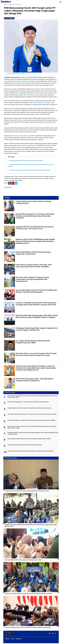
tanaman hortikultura (28, 95)
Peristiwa (16, 4)
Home (5, 4)
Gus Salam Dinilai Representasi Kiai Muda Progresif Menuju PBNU (33, 343)
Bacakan (7, 18)
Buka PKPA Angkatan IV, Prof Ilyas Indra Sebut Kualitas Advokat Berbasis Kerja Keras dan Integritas (35, 217)
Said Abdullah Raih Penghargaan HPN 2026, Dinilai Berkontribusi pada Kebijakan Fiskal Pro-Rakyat (37, 317)
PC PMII (9, 74)
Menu (60, 2)
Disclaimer (19, 640)
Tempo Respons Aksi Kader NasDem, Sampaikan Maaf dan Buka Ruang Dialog (29, 409)
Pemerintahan (10, 4)
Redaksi (7, 640)
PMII (5, 79)
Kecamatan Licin (17, 136)
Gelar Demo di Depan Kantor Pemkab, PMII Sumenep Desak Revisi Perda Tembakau (30, 171)
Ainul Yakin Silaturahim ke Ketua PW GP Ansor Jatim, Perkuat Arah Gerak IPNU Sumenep (32, 415)
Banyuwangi (13, 74)
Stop (13, 18)
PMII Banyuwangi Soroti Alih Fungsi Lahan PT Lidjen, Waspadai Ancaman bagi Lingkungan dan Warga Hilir (30, 11)
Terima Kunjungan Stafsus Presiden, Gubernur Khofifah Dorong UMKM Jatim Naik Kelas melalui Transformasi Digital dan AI (36, 369)
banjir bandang (37, 103)
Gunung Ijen (24, 81)
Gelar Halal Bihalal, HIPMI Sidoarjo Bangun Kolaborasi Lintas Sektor (27, 161)
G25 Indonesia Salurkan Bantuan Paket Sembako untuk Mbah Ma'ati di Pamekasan (30, 452)
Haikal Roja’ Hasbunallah (20, 74)
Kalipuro (25, 136)
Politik (20, 4)
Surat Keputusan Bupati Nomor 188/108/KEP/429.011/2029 (35, 145)
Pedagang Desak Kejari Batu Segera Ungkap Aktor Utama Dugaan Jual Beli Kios (37, 330)
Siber (13, 640)
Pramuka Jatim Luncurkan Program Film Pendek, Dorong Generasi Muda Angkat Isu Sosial (36, 355)
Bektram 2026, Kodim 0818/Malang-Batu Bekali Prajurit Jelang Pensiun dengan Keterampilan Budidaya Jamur (35, 242)
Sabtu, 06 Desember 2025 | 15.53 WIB (11, 16)
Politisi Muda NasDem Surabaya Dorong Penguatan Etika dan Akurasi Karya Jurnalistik (31, 421)
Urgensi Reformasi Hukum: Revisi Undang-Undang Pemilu (34, 203)
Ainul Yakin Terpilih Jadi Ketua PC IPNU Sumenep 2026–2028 (25, 446)
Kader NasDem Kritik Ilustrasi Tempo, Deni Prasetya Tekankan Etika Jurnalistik (29, 439)
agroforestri (36, 89)
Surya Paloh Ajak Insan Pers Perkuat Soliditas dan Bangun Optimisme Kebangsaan (36, 292)
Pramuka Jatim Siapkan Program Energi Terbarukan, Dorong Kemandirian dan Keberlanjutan (32, 280)
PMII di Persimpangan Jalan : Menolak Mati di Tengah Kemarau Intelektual (34, 381)
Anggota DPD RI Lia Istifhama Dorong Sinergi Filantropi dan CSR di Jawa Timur (35, 229)
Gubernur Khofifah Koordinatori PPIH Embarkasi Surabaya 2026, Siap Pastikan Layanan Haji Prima (36, 305)
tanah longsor (47, 103)
